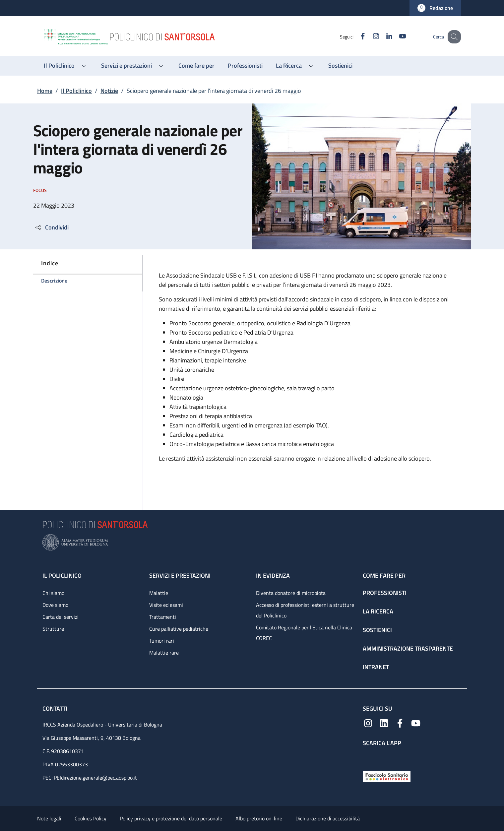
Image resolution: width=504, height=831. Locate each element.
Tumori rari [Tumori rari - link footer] (162, 641)
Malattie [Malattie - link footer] (159, 593)
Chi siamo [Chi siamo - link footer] (53, 593)
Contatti (56, 708)
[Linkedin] (382, 37)
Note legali (49, 818)
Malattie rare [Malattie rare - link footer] (164, 653)
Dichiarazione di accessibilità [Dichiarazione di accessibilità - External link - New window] (328, 818)
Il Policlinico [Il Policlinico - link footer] (62, 575)
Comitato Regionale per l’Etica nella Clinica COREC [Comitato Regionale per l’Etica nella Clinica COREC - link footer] (304, 633)
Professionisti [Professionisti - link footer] (385, 593)
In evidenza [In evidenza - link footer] (273, 575)
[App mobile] (368, 757)
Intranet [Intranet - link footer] (376, 667)
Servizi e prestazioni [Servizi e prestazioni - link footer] (180, 575)
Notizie (109, 91)
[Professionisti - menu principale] (245, 66)
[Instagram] (369, 37)
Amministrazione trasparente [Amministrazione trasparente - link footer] (408, 648)
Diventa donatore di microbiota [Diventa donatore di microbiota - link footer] (291, 593)
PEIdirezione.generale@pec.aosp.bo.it (95, 778)
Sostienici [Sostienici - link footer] (377, 630)
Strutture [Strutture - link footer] (53, 629)
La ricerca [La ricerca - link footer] (378, 611)
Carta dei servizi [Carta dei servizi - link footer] (61, 617)
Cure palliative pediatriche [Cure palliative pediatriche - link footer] (179, 629)
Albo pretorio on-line (259, 818)
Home (45, 91)
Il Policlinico (76, 91)
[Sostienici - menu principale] (340, 66)
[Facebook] (356, 37)
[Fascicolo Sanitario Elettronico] (387, 776)
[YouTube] (396, 37)
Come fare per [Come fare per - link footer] (384, 575)
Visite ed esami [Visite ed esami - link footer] (166, 605)
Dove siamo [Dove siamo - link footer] (55, 605)
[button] (435, 8)
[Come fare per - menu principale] (196, 66)
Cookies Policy (91, 818)
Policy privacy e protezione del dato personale (171, 818)
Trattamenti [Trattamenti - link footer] (163, 617)
